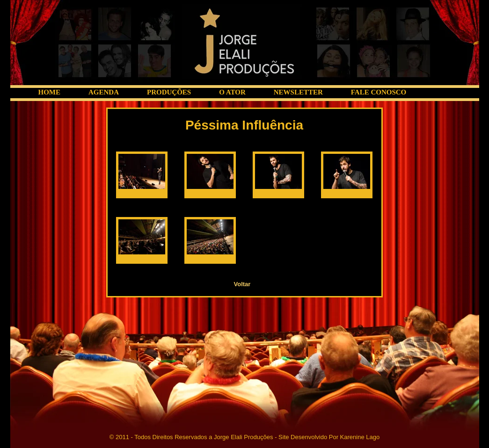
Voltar (242, 284)
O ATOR (232, 92)
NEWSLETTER (298, 92)
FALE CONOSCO (379, 92)
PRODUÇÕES (169, 92)
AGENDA (104, 92)
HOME (50, 92)
